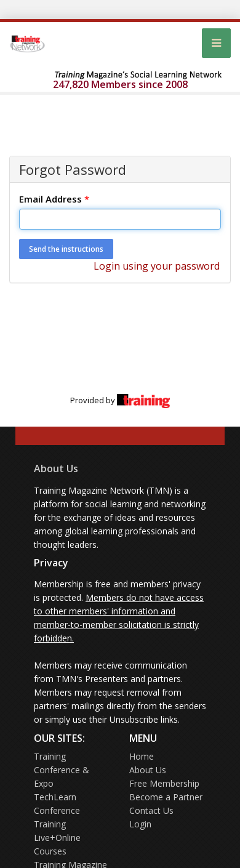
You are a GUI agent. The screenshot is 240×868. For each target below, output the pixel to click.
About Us (56, 468)
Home (142, 756)
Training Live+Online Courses (57, 838)
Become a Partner (166, 797)
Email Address (54, 199)
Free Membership (164, 783)
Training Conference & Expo (62, 770)
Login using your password (157, 266)
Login (140, 824)
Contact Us (151, 810)
